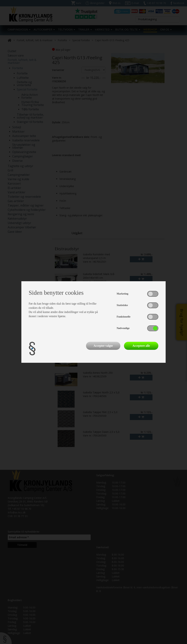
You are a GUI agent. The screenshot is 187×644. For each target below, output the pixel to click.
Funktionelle (124, 317)
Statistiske (122, 305)
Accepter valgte (103, 346)
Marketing (123, 294)
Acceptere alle (141, 346)
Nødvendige (123, 328)
